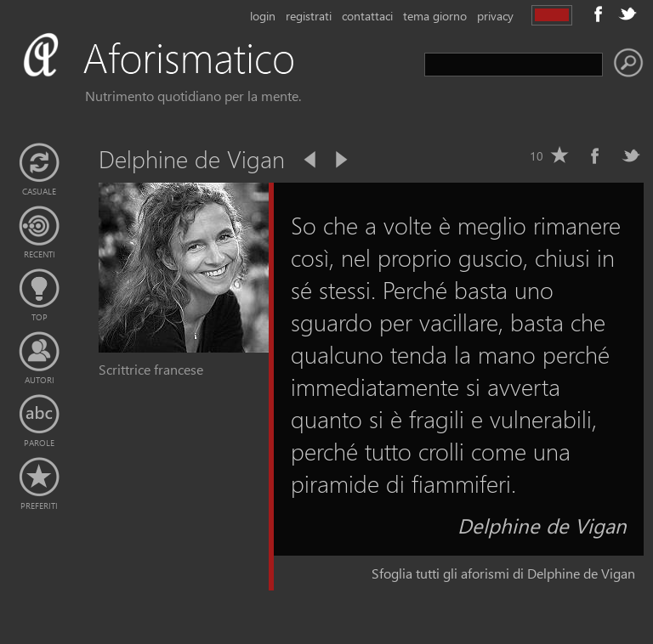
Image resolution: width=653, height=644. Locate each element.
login (263, 16)
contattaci (367, 16)
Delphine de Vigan (542, 525)
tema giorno (435, 16)
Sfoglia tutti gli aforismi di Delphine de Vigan (503, 573)
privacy (495, 16)
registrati (309, 16)
